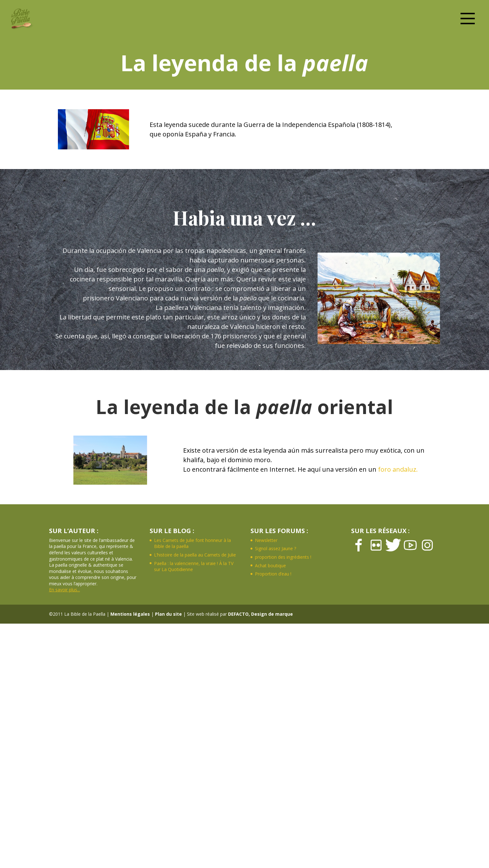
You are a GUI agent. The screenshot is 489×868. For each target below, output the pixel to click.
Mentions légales (130, 614)
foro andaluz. (398, 469)
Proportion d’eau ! (273, 574)
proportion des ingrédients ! (283, 557)
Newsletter (266, 540)
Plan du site (168, 614)
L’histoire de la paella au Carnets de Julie (195, 555)
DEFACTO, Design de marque (260, 614)
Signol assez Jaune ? (275, 548)
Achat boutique (270, 566)
